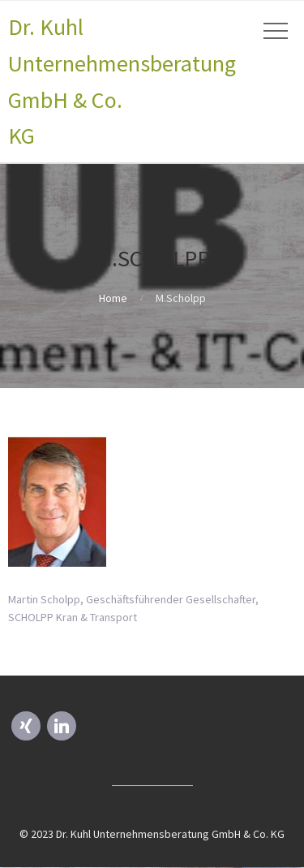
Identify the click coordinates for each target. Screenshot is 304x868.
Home (113, 298)
